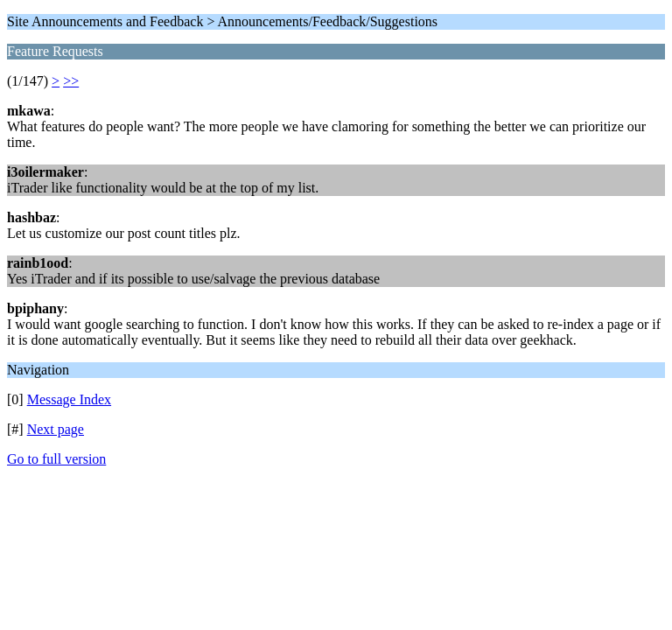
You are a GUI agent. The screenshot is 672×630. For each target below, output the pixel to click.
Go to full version (56, 459)
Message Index (69, 399)
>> (71, 81)
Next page (56, 429)
